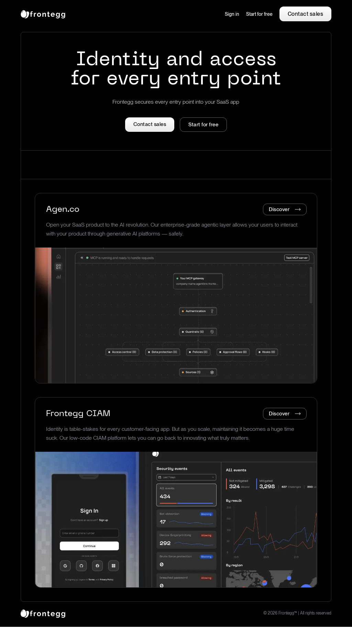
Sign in (232, 14)
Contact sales (306, 14)
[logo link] (43, 613)
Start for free (259, 14)
